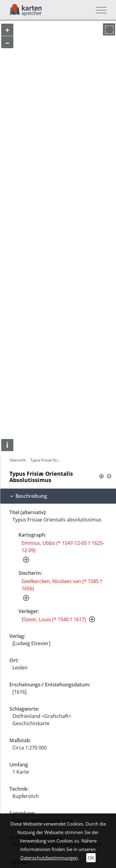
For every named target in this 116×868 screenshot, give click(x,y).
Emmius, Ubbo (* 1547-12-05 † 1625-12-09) (63, 547)
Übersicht (18, 460)
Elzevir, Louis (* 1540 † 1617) (54, 619)
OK (91, 858)
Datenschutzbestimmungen (49, 858)
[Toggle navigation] (99, 10)
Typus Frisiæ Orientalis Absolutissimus (46, 460)
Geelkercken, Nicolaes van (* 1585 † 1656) (62, 585)
